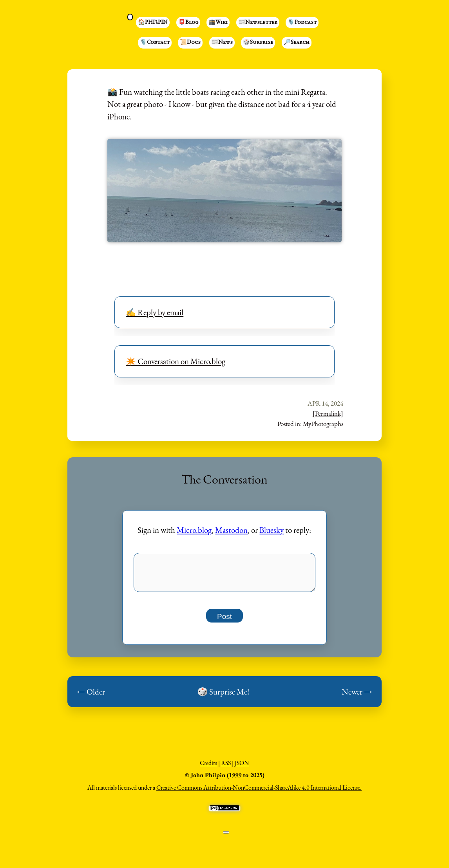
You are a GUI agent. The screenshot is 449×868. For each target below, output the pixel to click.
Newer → (357, 696)
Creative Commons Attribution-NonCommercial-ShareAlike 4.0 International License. (259, 792)
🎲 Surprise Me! (223, 696)
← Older (91, 696)
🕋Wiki (218, 23)
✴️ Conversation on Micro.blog (176, 361)
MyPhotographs (323, 424)
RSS (226, 767)
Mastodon (231, 530)
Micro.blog (194, 530)
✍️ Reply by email (155, 312)
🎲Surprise (258, 43)
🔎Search (297, 43)
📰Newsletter (258, 23)
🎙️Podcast (302, 23)
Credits (208, 767)
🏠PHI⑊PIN (153, 23)
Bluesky (272, 530)
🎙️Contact (155, 43)
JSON (242, 767)
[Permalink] (328, 413)
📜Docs (190, 43)
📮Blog (188, 23)
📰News (222, 43)
